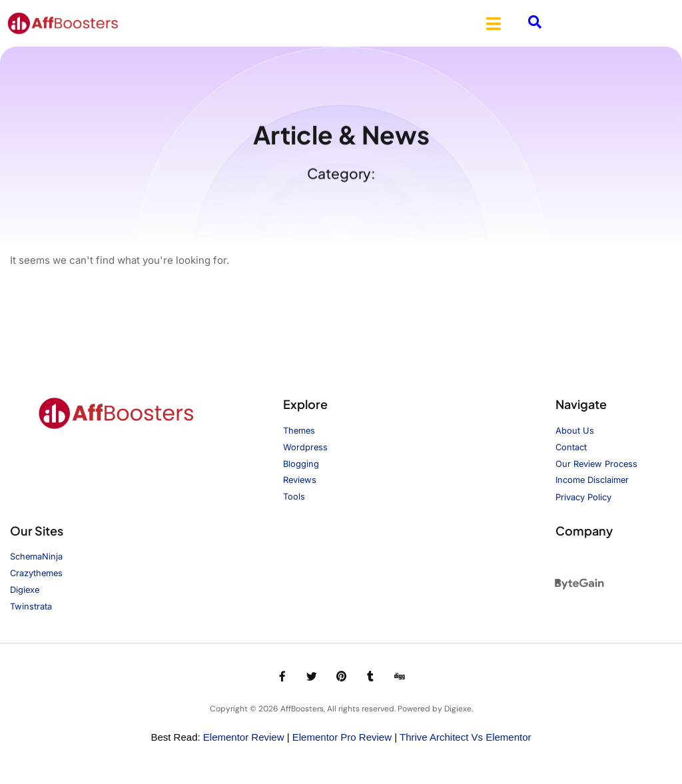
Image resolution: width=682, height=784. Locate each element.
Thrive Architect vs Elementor (466, 738)
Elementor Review (244, 738)
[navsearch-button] (535, 23)
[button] (493, 23)
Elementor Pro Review (342, 738)
